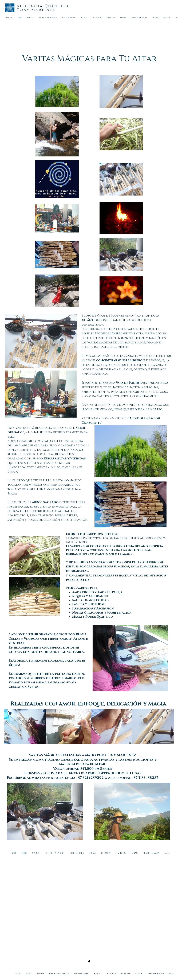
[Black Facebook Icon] (89, 962)
